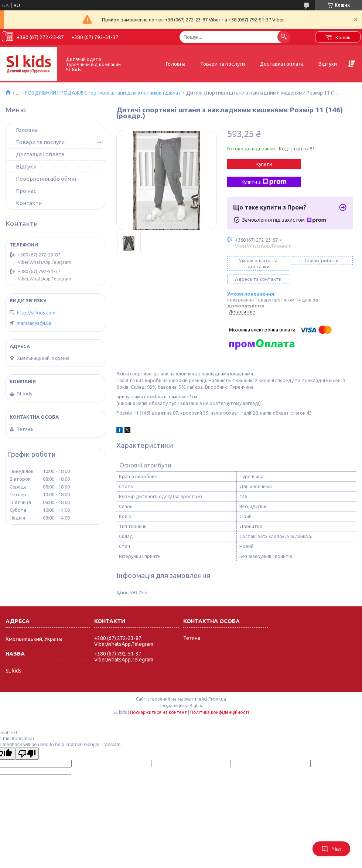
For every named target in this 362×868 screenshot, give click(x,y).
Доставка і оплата (282, 64)
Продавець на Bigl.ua (181, 706)
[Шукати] (284, 37)
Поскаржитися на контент (158, 712)
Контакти (29, 203)
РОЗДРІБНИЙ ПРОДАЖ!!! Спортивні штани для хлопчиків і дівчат (103, 93)
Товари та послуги (223, 64)
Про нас (26, 191)
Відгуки (328, 64)
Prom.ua (217, 699)
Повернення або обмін (46, 179)
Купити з (264, 182)
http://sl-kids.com (36, 313)
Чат (331, 849)
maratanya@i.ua (34, 323)
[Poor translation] (27, 754)
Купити (264, 164)
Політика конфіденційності (220, 712)
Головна (176, 64)
